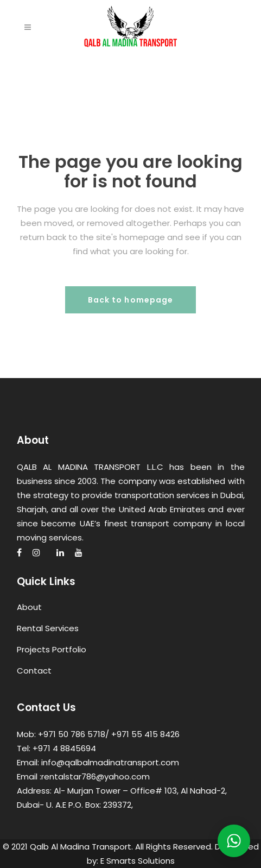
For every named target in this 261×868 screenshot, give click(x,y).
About (29, 607)
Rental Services (48, 628)
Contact (34, 671)
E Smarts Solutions (138, 861)
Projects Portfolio (52, 649)
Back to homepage (131, 300)
